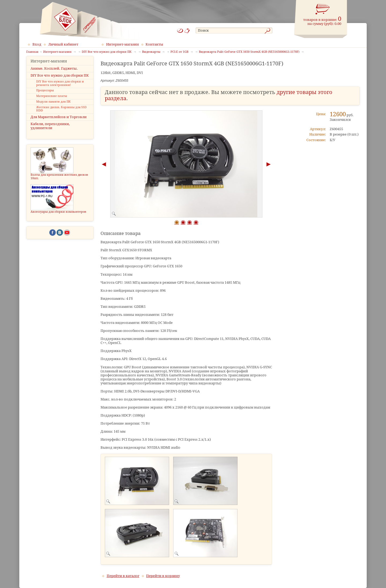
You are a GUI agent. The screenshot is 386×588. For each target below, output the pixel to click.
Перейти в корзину (163, 576)
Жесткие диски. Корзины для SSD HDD (61, 114)
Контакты (154, 44)
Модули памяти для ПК (53, 106)
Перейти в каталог (123, 576)
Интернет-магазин (123, 44)
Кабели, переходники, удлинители (50, 131)
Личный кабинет (63, 44)
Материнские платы (52, 101)
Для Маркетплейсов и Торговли (59, 122)
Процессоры (45, 95)
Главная (32, 52)
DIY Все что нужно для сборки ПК (60, 80)
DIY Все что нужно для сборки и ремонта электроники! (60, 88)
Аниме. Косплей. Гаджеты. (54, 73)
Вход (37, 44)
